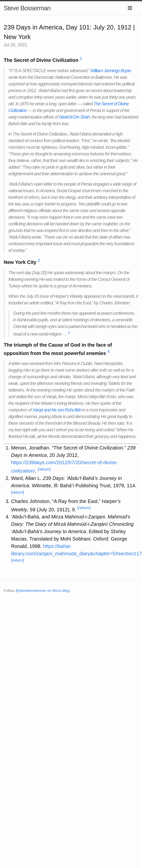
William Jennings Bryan (111, 71)
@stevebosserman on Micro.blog (43, 590)
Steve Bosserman (27, 8)
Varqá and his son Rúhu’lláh (57, 410)
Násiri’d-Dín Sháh (74, 117)
